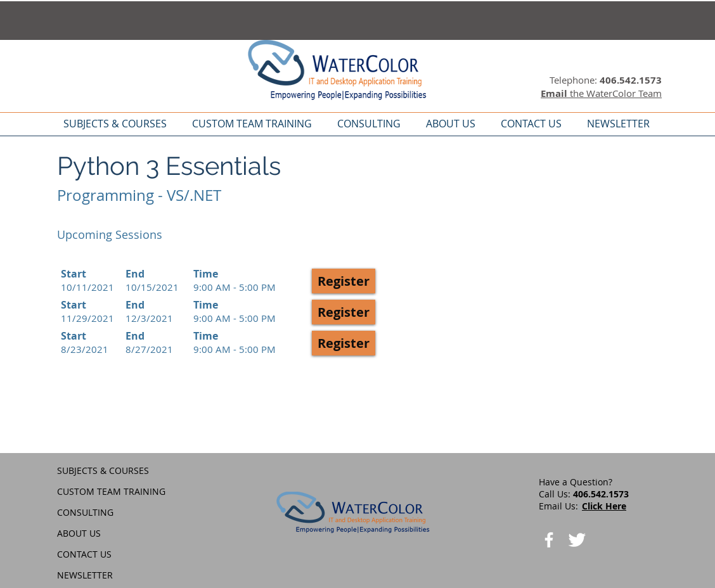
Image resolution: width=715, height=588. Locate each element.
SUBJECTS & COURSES (103, 470)
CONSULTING (85, 512)
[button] (344, 281)
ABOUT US (79, 533)
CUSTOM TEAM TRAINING (111, 491)
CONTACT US (84, 554)
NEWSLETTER (85, 575)
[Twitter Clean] (577, 540)
